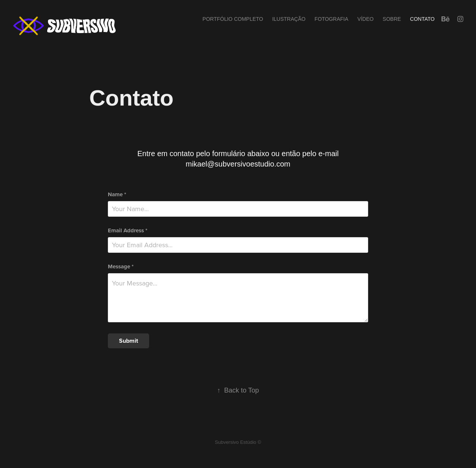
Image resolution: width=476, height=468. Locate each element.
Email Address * (128, 231)
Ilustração (289, 19)
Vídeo (366, 19)
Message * (121, 267)
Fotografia (332, 19)
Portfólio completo (233, 19)
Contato (422, 19)
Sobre (392, 19)
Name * (117, 195)
